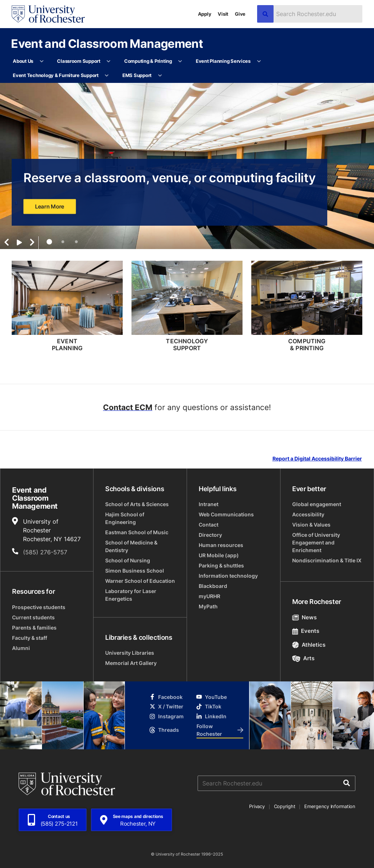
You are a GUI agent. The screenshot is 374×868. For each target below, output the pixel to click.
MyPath (208, 606)
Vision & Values (311, 525)
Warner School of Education (140, 581)
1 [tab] (49, 242)
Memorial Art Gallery (131, 663)
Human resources (221, 545)
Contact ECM (128, 407)
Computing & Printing (148, 61)
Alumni (21, 648)
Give (240, 14)
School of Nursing (128, 560)
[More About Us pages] (41, 61)
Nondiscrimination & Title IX (327, 560)
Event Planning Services (223, 61)
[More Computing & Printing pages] (180, 61)
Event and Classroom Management (107, 43)
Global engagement (317, 504)
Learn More (50, 207)
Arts (303, 658)
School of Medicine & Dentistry (131, 546)
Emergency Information (330, 806)
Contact (209, 525)
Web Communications (226, 514)
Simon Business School (135, 571)
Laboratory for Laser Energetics (131, 595)
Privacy (257, 806)
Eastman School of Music (137, 532)
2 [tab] (63, 242)
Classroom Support (79, 61)
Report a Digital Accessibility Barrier (317, 459)
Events (306, 631)
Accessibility (308, 514)
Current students (33, 617)
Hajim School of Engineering (125, 518)
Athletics (309, 645)
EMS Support (137, 75)
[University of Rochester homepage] (48, 14)
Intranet (209, 504)
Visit (223, 14)
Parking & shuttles (221, 565)
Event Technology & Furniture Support (56, 75)
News (304, 617)
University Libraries (130, 653)
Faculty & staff (30, 638)
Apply (205, 14)
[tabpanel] (187, 166)
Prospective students (39, 607)
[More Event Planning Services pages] (259, 61)
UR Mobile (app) (219, 555)
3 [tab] (76, 242)
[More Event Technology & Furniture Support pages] (107, 76)
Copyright (285, 806)
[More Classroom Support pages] (109, 61)
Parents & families (34, 628)
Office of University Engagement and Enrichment (316, 542)
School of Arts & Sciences (137, 504)
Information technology (228, 576)
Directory (210, 535)
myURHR (209, 596)
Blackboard (213, 586)
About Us (23, 61)
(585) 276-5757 (45, 552)
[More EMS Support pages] (160, 76)
